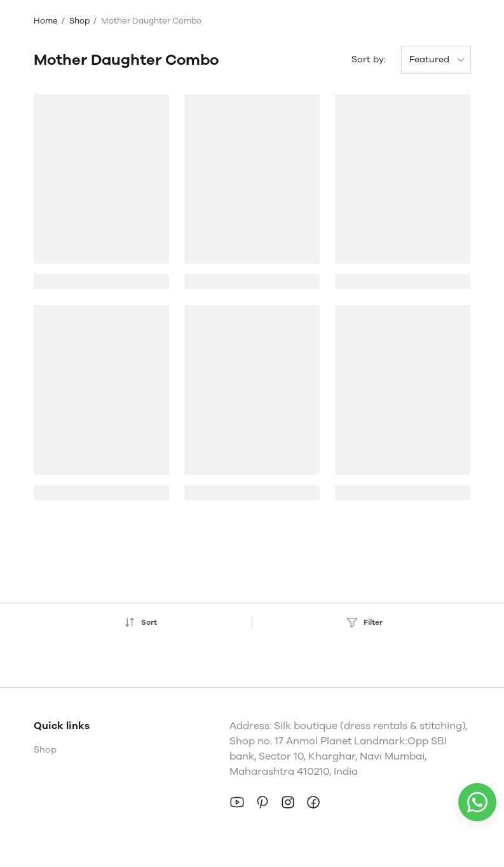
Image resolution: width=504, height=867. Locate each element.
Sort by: (369, 59)
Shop (79, 21)
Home (46, 21)
